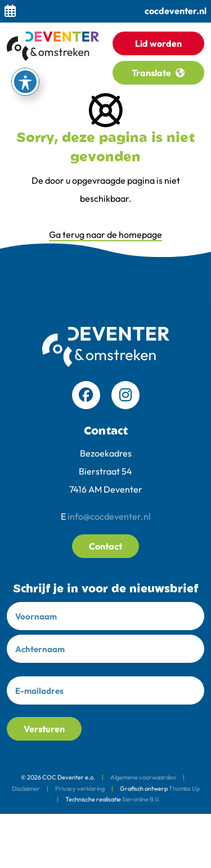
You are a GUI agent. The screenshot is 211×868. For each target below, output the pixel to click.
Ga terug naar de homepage (105, 234)
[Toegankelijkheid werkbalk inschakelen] (25, 82)
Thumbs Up (184, 789)
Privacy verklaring (80, 789)
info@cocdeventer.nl (109, 516)
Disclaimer (26, 789)
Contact (105, 546)
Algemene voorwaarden (143, 777)
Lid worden (158, 43)
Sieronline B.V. (141, 799)
